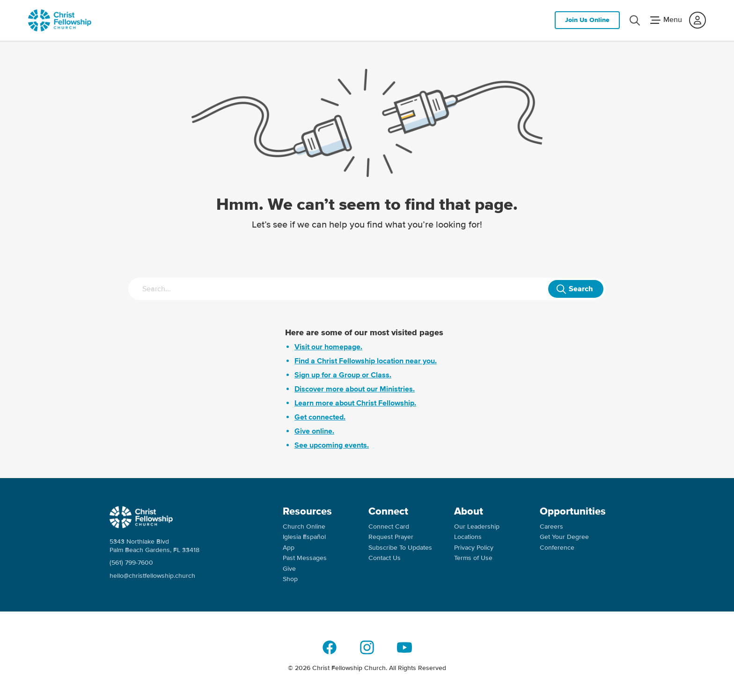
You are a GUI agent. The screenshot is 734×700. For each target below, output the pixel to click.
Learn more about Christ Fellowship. (355, 403)
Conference (557, 548)
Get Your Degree (564, 537)
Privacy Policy (474, 548)
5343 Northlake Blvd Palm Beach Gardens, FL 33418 (154, 546)
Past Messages (305, 558)
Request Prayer (391, 537)
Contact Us (385, 558)
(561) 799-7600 (131, 563)
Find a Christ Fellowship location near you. (366, 361)
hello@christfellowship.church (152, 576)
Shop (290, 579)
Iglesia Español (304, 537)
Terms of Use (473, 558)
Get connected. (320, 417)
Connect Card (389, 527)
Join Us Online (587, 20)
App (289, 548)
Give (289, 569)
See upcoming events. (332, 445)
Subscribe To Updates (400, 548)
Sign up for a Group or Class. (343, 375)
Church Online (304, 527)
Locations (468, 537)
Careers (551, 527)
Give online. (314, 431)
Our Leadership (477, 527)
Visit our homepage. (328, 347)
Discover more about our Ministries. (355, 389)
